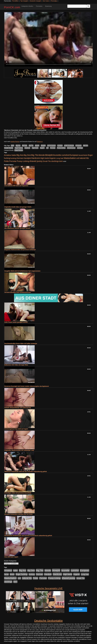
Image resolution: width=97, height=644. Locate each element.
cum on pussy (51, 146)
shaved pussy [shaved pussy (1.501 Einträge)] (36, 161)
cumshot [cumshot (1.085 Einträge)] (65, 155)
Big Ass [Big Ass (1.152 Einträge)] (20, 155)
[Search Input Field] (77, 6)
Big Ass (18, 146)
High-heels (35, 148)
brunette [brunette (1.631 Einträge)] (57, 155)
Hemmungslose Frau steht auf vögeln (16, 429)
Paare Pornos (19, 150)
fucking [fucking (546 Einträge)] (13, 158)
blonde (37, 146)
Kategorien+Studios (27, 6)
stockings (80, 148)
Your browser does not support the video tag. (48, 39)
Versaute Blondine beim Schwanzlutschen (18, 292)
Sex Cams (46, 1)
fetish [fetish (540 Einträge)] (85, 155)
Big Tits (31, 146)
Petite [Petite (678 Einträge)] (6, 161)
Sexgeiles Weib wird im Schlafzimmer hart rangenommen (22, 271)
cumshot (60, 146)
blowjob (43, 146)
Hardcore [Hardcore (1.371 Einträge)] (36, 158)
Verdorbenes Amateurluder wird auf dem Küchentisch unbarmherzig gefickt (28, 536)
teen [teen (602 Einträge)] (61, 161)
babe (13, 146)
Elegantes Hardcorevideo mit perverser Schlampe (20, 250)
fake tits (86, 146)
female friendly (9, 148)
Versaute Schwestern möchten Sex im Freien (18, 514)
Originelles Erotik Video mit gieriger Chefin (18, 207)
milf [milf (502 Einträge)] (78, 158)
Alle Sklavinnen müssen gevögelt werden (17, 228)
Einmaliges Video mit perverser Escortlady (18, 493)
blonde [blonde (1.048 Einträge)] (42, 155)
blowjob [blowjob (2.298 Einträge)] (49, 155)
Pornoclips (54, 1)
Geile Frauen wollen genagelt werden (16, 322)
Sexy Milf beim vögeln (11, 557)
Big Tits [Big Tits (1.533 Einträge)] (35, 155)
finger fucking (19, 148)
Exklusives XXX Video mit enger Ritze (16, 365)
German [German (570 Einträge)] (20, 158)
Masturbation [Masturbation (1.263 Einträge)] (70, 158)
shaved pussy (71, 148)
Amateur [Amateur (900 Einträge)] (8, 155)
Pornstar (53, 148)
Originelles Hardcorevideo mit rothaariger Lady (19, 450)
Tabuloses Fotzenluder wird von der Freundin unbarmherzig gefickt (26, 472)
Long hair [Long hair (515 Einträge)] (60, 158)
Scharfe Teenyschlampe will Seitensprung (18, 408)
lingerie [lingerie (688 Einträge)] (53, 158)
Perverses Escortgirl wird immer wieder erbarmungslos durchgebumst (27, 386)
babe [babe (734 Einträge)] (14, 155)
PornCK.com (12, 7)
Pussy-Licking (61, 148)
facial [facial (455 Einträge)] (81, 155)
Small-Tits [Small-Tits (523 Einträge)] (47, 161)
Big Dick (25, 146)
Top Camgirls (24, 1)
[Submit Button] (88, 6)
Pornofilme (15, 1)
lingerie (42, 148)
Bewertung (48, 6)
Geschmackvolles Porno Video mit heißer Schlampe (21, 344)
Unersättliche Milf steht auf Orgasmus (16, 186)
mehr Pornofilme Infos (10, 138)
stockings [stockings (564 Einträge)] (55, 161)
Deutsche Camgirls (35, 1)
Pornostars (39, 6)
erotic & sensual (69, 146)
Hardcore (27, 148)
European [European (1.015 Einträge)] (74, 155)
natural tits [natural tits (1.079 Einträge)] (84, 158)
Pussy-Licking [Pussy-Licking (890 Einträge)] (23, 161)
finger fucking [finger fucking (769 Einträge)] (22, 574)
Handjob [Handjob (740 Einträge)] (27, 158)
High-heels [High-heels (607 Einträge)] (45, 158)
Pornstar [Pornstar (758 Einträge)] (13, 161)
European (78, 146)
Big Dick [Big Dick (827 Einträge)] (27, 155)
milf (47, 148)
